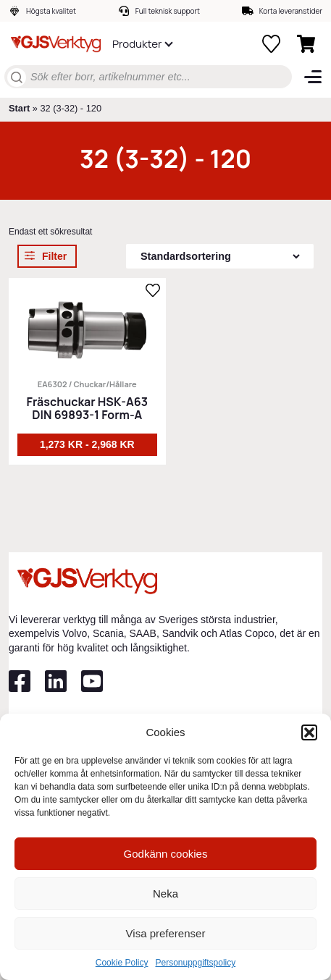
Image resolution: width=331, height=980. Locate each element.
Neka (165, 894)
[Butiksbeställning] (220, 256)
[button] (309, 732)
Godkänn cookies (166, 854)
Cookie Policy (122, 963)
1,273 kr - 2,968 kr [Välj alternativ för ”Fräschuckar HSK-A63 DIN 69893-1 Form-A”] (87, 444)
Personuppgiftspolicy (195, 963)
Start (19, 108)
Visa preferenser (166, 933)
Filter (54, 256)
